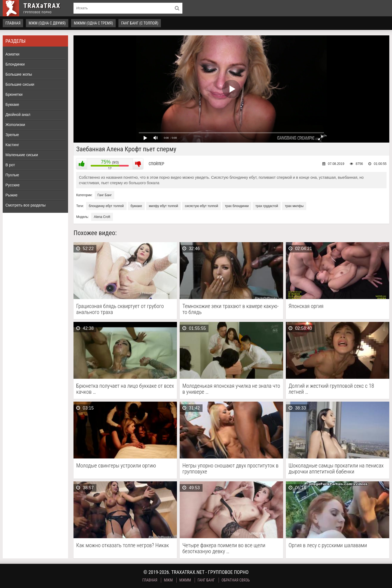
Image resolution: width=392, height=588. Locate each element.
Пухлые (12, 175)
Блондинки (15, 64)
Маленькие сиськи (22, 155)
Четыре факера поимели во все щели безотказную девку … (224, 548)
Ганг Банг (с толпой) (140, 23)
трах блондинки (237, 206)
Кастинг (12, 145)
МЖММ (185, 580)
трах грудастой (267, 206)
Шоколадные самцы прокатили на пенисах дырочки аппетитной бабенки (336, 469)
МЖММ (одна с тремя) (93, 23)
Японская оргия (306, 306)
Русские (13, 185)
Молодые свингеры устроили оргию (116, 466)
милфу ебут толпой (164, 206)
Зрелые (12, 135)
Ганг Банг (105, 195)
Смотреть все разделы (26, 205)
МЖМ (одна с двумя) (47, 23)
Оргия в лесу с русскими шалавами (328, 545)
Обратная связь (236, 580)
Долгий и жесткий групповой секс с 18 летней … (331, 389)
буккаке (136, 206)
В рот (10, 165)
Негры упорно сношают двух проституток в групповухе (230, 469)
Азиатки (12, 54)
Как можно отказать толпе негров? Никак (122, 545)
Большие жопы (19, 74)
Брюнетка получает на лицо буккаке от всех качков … (125, 389)
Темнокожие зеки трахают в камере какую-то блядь (231, 309)
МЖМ (168, 580)
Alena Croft (102, 217)
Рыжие (11, 195)
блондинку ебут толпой (106, 206)
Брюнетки (14, 94)
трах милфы (294, 206)
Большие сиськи (20, 84)
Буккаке (12, 104)
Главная (13, 23)
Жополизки (15, 125)
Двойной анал (18, 115)
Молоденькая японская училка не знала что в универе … (231, 389)
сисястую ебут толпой (201, 206)
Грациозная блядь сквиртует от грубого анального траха (120, 309)
